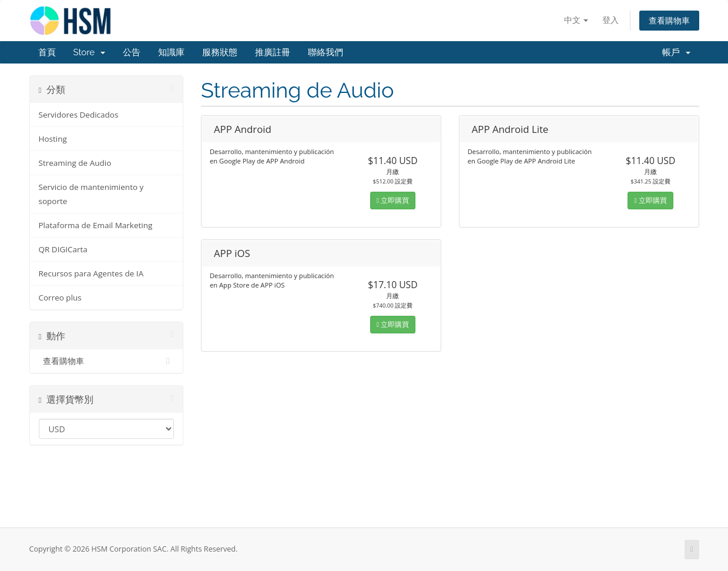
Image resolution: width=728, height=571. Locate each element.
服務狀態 (220, 52)
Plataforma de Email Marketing (96, 225)
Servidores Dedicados (79, 115)
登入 (610, 20)
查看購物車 (669, 20)
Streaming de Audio (75, 163)
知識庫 (171, 52)
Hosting (53, 139)
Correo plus (60, 298)
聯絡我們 (326, 52)
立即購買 (393, 200)
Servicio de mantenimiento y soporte (91, 194)
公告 (132, 52)
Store (89, 52)
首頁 (47, 52)
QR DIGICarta (63, 249)
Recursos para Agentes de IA (91, 273)
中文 (576, 20)
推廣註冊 (273, 52)
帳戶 (676, 52)
